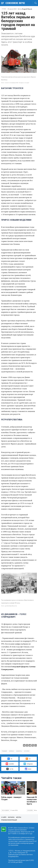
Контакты (11, 817)
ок (28, 759)
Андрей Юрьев (27, 9)
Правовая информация (9, 820)
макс (28, 769)
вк (10, 759)
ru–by (10, 769)
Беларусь (19, 751)
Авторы (19, 817)
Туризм (4, 9)
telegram (28, 764)
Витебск (12, 751)
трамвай (4, 751)
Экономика (5, 810)
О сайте (4, 817)
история (27, 751)
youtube (10, 764)
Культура (30, 810)
